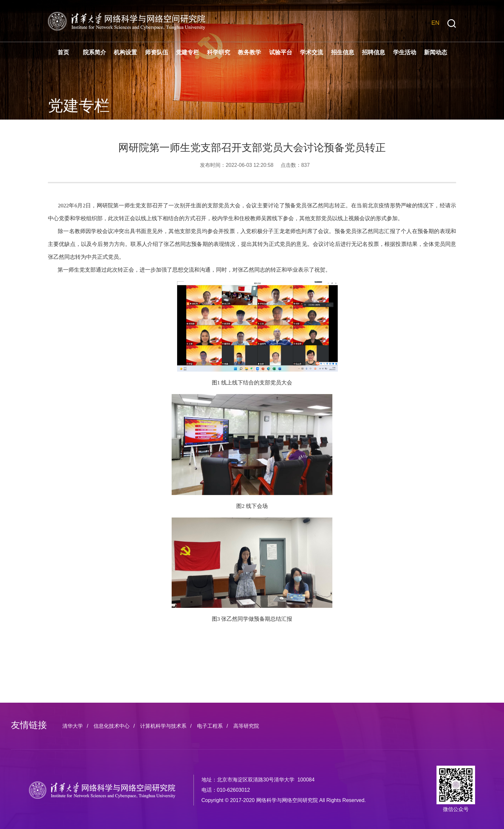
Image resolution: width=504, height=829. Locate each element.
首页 (63, 52)
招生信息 (343, 52)
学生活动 (405, 52)
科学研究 (219, 52)
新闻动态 (436, 52)
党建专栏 (187, 52)
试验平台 (281, 52)
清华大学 (73, 726)
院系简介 (94, 52)
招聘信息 (373, 52)
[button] (452, 24)
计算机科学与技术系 (163, 726)
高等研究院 (246, 726)
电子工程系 (210, 726)
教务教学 (249, 52)
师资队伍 (157, 52)
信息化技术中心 (112, 726)
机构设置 (125, 52)
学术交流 (311, 52)
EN (435, 23)
